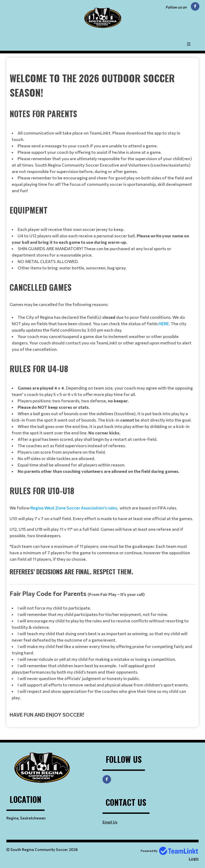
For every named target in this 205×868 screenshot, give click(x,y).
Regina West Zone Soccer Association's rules (74, 508)
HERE (164, 323)
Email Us (110, 822)
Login (194, 859)
